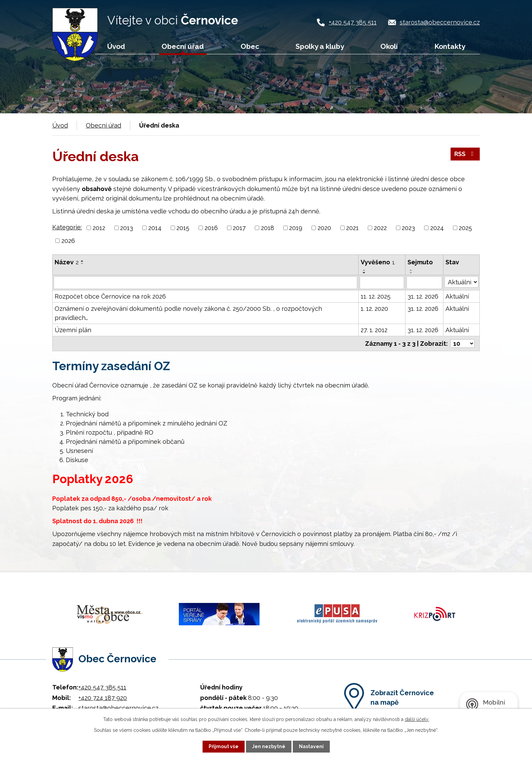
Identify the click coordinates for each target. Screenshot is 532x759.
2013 (127, 228)
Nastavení (311, 746)
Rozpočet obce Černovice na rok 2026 (110, 296)
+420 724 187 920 (103, 697)
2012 (99, 228)
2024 (437, 228)
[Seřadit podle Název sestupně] (82, 264)
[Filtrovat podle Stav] (461, 282)
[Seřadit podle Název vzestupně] (82, 261)
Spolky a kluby (320, 46)
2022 (380, 228)
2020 (324, 228)
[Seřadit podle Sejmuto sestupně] (411, 273)
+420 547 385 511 (353, 22)
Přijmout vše (224, 746)
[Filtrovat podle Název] (205, 283)
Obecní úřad (183, 46)
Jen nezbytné (269, 746)
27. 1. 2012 (374, 330)
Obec (250, 46)
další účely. (417, 719)
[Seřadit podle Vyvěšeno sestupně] (364, 273)
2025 (465, 228)
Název (67, 262)
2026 (68, 241)
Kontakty (450, 46)
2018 (268, 228)
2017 (239, 228)
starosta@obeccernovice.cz (440, 22)
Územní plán (73, 330)
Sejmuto (420, 262)
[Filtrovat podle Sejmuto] (424, 283)
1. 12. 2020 (374, 309)
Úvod (116, 46)
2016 (211, 228)
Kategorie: (67, 227)
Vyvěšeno (378, 262)
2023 (408, 228)
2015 (183, 228)
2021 (352, 228)
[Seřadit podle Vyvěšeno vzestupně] (364, 270)
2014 (155, 228)
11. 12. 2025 (376, 296)
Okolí (389, 46)
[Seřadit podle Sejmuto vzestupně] (411, 270)
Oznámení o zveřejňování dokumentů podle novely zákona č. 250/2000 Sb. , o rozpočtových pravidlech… (188, 313)
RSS (465, 154)
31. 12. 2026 (423, 296)
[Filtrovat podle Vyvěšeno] (382, 283)
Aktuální (457, 296)
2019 (296, 228)
